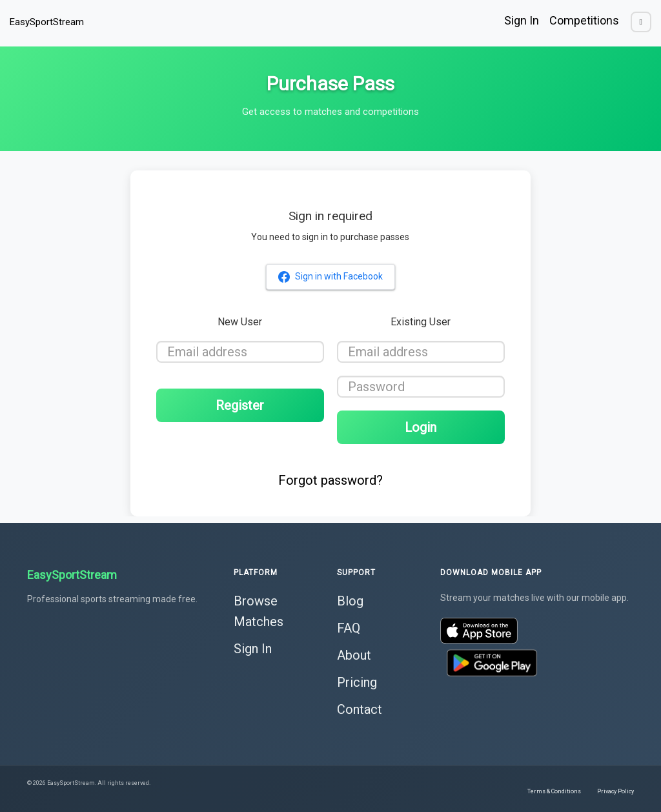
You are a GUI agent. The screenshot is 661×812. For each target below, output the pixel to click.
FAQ (349, 628)
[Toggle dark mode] (641, 22)
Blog (350, 601)
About (354, 655)
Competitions (584, 20)
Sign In (522, 20)
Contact (360, 709)
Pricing (357, 682)
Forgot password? (330, 480)
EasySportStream (47, 22)
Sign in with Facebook (330, 277)
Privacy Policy (615, 791)
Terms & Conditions (554, 791)
